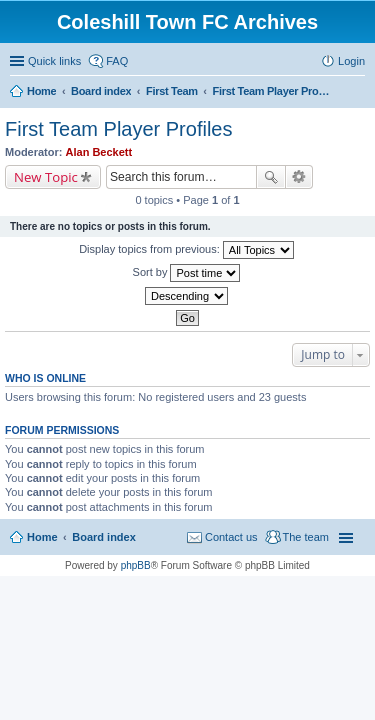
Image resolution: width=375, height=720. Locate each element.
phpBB (136, 565)
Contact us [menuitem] (231, 537)
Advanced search (299, 177)
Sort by (187, 273)
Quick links (54, 61)
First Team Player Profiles (118, 129)
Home (42, 537)
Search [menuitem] (357, 93)
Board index (104, 537)
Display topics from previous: (186, 250)
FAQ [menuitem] (117, 61)
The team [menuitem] (306, 537)
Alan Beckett (99, 152)
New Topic (46, 177)
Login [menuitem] (351, 61)
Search (271, 177)
